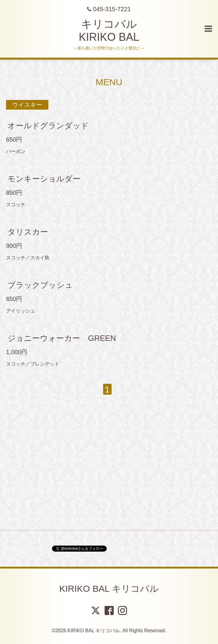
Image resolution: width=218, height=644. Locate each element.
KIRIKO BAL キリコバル (109, 589)
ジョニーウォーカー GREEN (62, 338)
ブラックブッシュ (40, 285)
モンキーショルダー (44, 179)
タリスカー (28, 232)
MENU (109, 82)
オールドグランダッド (48, 126)
